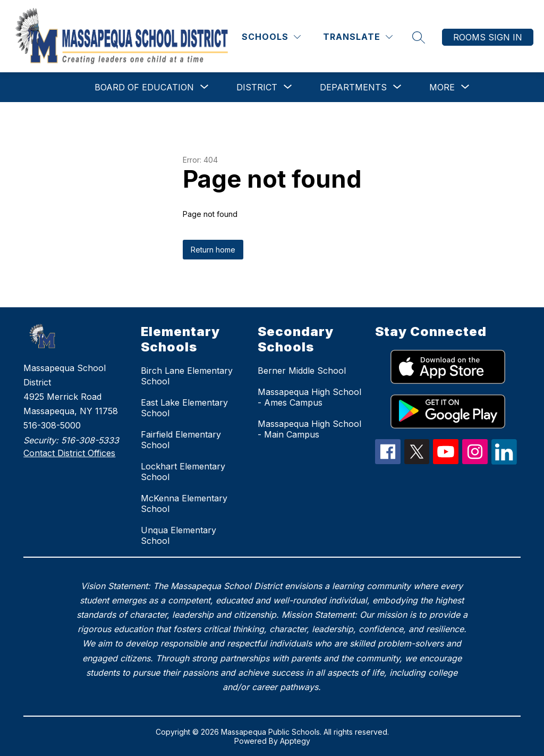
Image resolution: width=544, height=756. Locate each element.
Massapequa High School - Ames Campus (309, 397)
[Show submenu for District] (257, 87)
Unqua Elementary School (178, 535)
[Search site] (419, 37)
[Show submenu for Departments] (353, 87)
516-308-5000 (52, 425)
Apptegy (295, 741)
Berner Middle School (302, 371)
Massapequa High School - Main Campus (309, 429)
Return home (213, 250)
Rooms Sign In (488, 37)
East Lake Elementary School (184, 408)
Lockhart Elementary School (183, 472)
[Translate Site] (358, 37)
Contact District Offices (69, 453)
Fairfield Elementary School (181, 440)
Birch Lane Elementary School (187, 376)
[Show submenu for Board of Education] (144, 87)
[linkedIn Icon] (504, 461)
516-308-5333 (90, 440)
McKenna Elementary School (184, 503)
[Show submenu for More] (442, 87)
